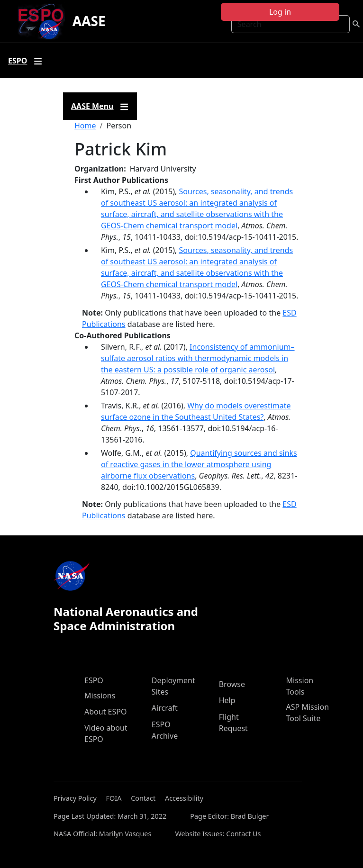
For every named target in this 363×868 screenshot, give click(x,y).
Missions (100, 696)
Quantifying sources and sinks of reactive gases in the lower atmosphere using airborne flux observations (199, 464)
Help (227, 700)
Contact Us (243, 834)
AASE (89, 21)
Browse (232, 684)
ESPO (94, 680)
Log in (280, 12)
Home (85, 126)
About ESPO (105, 712)
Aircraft (165, 708)
